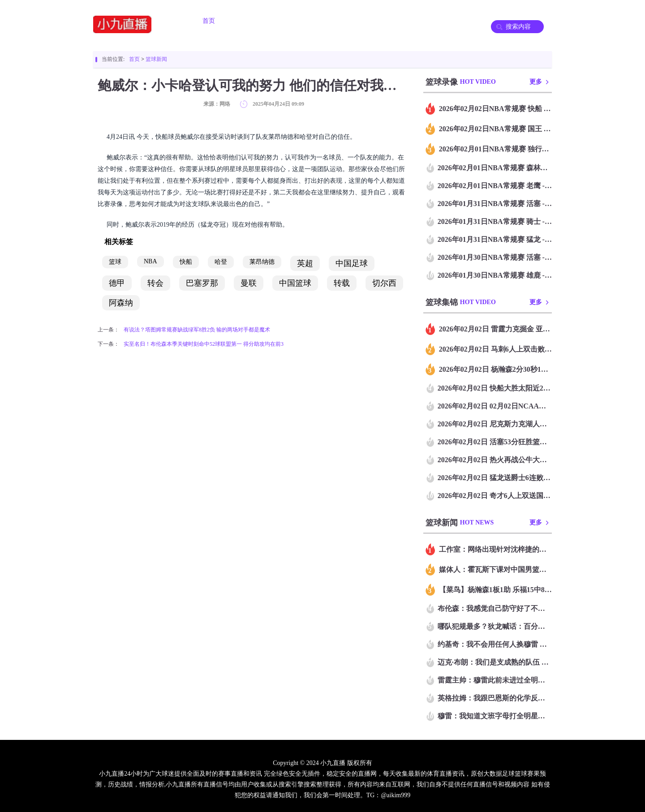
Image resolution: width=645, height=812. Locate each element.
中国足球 (352, 263)
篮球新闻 (156, 59)
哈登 (221, 262)
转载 (342, 283)
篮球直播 (303, 21)
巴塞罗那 (202, 283)
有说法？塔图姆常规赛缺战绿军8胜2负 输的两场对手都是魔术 (197, 330)
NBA (150, 261)
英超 (305, 263)
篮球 (115, 262)
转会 (155, 283)
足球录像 (353, 21)
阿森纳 (121, 303)
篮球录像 (403, 21)
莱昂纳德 (262, 262)
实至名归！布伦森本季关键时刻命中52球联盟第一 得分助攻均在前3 (204, 344)
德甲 (117, 283)
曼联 (249, 283)
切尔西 (384, 283)
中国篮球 (295, 283)
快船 (186, 262)
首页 (209, 21)
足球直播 (253, 21)
